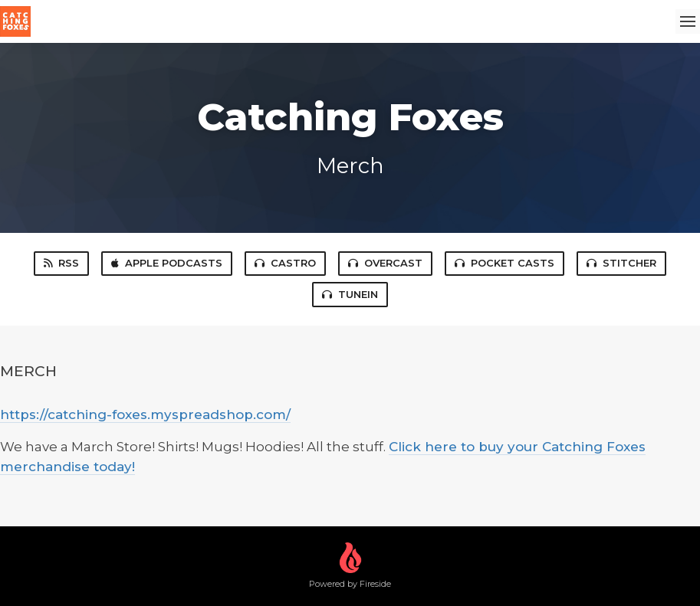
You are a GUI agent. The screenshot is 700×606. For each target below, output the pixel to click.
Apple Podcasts (167, 263)
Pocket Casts (504, 263)
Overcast (385, 263)
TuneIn (350, 294)
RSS (61, 263)
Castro (285, 263)
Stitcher (621, 263)
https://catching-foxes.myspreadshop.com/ (145, 414)
